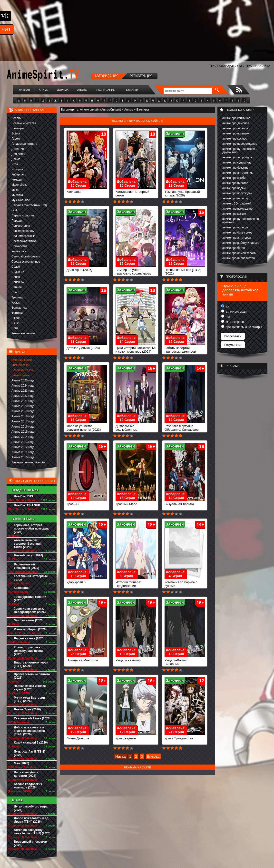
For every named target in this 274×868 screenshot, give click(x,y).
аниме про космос (235, 139)
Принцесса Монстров (87, 659)
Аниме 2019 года (23, 411)
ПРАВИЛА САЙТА (258, 66)
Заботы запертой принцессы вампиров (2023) (185, 350)
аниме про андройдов (237, 157)
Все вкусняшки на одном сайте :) (137, 121)
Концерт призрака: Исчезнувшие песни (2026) (28, 651)
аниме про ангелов (235, 128)
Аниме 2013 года (23, 442)
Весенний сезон (22, 370)
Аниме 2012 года (23, 447)
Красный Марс (136, 503)
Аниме (44, 90)
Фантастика (19, 308)
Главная (24, 90)
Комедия (17, 180)
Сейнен (17, 287)
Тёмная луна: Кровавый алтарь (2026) (185, 192)
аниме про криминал (236, 118)
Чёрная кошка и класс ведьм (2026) (30, 688)
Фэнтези (17, 313)
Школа (16, 318)
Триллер (17, 297)
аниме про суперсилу (237, 163)
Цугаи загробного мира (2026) (31, 808)
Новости (131, 90)
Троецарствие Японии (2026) (30, 599)
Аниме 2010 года (23, 457)
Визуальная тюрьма (185, 503)
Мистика (17, 195)
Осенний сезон (22, 360)
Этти (15, 328)
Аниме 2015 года (23, 432)
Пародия (17, 221)
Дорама (63, 90)
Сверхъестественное (26, 262)
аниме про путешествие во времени (241, 221)
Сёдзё (16, 267)
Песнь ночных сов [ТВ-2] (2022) (185, 270)
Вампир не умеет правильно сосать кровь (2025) (136, 272)
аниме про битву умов (237, 233)
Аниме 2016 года (23, 427)
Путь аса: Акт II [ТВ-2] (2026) (29, 753)
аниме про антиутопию (238, 173)
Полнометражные (24, 236)
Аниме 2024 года (23, 386)
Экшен (16, 323)
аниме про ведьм (234, 188)
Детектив (18, 149)
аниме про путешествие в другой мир (240, 151)
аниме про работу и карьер (241, 243)
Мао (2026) (21, 763)
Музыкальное (21, 200)
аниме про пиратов (235, 183)
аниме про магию (234, 214)
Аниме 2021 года (23, 401)
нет (228, 317)
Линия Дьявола (87, 737)
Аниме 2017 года (23, 421)
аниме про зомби (234, 178)
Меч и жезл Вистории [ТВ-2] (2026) (29, 699)
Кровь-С (87, 503)
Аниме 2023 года (23, 391)
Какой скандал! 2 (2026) (31, 743)
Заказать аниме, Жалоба (29, 462)
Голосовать (233, 336)
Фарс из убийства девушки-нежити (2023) (87, 426)
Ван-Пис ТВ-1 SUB (27, 505)
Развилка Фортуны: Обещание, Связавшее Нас (185, 428)
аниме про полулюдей (237, 193)
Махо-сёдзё (19, 185)
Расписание (106, 90)
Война (16, 133)
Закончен (175, 134)
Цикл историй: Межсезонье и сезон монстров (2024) (136, 348)
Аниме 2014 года (23, 437)
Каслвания (22, 588)
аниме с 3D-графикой (237, 204)
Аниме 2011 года (23, 452)
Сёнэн (16, 277)
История (17, 169)
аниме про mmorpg (235, 198)
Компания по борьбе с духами (185, 582)
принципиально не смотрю (244, 327)
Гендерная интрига (24, 144)
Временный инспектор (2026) (30, 843)
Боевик (16, 118)
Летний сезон (20, 375)
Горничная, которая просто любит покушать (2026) (31, 529)
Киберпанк (19, 174)
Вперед (153, 756)
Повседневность (23, 231)
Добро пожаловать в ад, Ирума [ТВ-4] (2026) (32, 820)
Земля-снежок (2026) (29, 620)
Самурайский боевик (26, 256)
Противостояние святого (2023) (32, 676)
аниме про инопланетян (239, 258)
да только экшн (236, 312)
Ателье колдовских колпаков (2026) (28, 786)
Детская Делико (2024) (87, 346)
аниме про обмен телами (239, 253)
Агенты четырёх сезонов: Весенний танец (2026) (28, 544)
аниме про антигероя (237, 238)
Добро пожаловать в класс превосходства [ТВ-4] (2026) (29, 731)
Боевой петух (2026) (28, 555)
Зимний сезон (21, 365)
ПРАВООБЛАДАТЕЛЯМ (226, 66)
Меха (15, 190)
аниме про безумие (235, 168)
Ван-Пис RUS (23, 496)
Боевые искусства (24, 123)
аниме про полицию (236, 227)
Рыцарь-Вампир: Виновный (185, 661)
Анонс (82, 90)
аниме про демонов (236, 123)
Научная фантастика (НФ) (29, 205)
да (227, 306)
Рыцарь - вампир (136, 659)
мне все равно (235, 322)
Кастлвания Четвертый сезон (31, 578)
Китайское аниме (23, 333)
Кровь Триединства (185, 737)
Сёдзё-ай (18, 272)
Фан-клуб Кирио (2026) (30, 629)
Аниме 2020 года (23, 406)
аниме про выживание (237, 209)
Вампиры (18, 128)
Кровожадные (136, 737)
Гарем (16, 139)
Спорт (16, 292)
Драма (16, 159)
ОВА (15, 210)
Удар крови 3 (87, 581)
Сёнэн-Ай (18, 282)
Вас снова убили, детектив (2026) (27, 774)
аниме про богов (234, 248)
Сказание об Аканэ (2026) (32, 718)
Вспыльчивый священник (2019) (27, 566)
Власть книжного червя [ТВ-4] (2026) (31, 664)
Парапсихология (23, 215)
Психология (19, 246)
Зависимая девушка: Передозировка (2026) (30, 610)
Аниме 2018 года (23, 416)
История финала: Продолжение (136, 582)
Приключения (21, 226)
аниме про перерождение (240, 144)
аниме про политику (236, 133)
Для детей (18, 154)
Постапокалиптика (24, 241)
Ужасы (16, 303)
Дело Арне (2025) (87, 268)
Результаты (233, 345)
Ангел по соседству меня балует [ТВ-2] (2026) (32, 832)
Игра (15, 164)
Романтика (19, 251)
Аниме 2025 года (23, 380)
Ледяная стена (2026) (29, 638)
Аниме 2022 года (23, 396)
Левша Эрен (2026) (27, 709)
